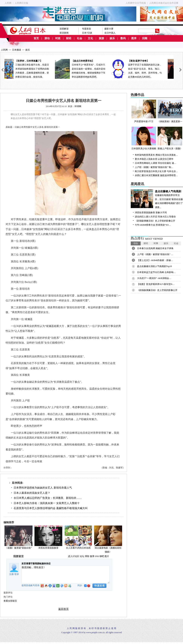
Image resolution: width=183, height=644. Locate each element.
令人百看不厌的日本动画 (78, 548)
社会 (80, 38)
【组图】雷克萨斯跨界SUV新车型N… (156, 284)
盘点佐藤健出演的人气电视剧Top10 (155, 266)
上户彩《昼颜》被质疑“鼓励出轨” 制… (154, 167)
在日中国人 (110, 33)
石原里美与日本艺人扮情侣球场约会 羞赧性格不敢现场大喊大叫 (51, 508)
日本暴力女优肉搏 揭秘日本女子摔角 (155, 248)
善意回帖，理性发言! (66, 575)
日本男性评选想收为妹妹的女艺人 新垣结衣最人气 (43, 488)
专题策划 (86, 29)
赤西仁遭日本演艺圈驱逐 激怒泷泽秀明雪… (156, 175)
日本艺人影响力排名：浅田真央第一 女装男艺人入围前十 (47, 503)
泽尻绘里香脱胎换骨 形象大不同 (151, 213)
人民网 (8, 3)
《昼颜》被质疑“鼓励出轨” (19, 548)
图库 (134, 38)
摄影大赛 (109, 29)
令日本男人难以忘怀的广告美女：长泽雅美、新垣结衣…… (48, 498)
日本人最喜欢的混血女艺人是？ (32, 493)
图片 (107, 556)
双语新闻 (64, 33)
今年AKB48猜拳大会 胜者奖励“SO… (153, 225)
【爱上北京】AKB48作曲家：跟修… (155, 260)
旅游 (101, 38)
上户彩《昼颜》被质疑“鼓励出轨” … (155, 254)
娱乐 (112, 38)
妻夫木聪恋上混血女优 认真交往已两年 (154, 159)
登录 (17, 574)
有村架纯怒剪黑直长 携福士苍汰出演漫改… (156, 155)
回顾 (145, 38)
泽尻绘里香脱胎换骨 (48, 548)
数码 (123, 38)
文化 (90, 38)
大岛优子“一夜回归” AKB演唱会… (154, 278)
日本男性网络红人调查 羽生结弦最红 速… (156, 163)
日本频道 (17, 50)
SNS (97, 556)
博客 (87, 556)
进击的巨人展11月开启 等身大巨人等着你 (155, 217)
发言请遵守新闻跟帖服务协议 (36, 564)
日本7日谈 (87, 33)
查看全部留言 (10, 601)
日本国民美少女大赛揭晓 (144, 138)
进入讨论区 (74, 556)
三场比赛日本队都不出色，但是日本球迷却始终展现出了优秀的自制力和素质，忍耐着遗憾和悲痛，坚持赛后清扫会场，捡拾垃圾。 (33, 69)
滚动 (47, 38)
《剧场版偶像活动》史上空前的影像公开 (155, 221)
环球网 (78, 106)
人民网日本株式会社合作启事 (164, 3)
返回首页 (63, 609)
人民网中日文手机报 (136, 3)
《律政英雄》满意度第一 (170, 111)
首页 (36, 38)
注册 (11, 574)
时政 (58, 38)
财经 (69, 38)
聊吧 (102, 556)
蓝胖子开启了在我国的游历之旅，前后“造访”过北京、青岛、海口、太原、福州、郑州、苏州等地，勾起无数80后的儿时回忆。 (145, 69)
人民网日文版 (21, 3)
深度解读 (64, 29)
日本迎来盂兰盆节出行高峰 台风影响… (156, 272)
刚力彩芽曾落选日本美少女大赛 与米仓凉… (156, 171)
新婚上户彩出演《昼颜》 (170, 138)
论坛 (82, 556)
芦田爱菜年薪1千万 (144, 111)
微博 (92, 556)
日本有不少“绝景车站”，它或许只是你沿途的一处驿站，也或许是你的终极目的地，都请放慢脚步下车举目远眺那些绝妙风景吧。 (89, 69)
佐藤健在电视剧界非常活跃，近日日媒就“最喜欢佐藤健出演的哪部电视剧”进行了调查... (157, 199)
